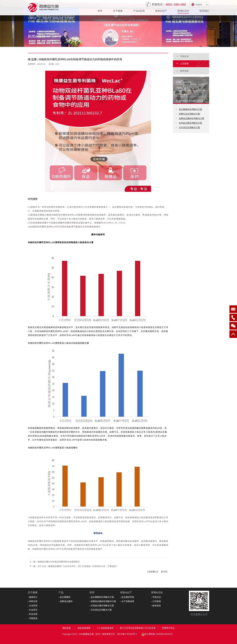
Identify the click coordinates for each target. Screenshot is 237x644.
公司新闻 (69, 18)
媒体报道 (182, 71)
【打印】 (164, 572)
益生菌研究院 (127, 597)
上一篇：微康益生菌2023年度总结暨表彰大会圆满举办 (55, 562)
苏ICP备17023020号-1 (127, 634)
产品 (61, 592)
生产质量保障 (127, 601)
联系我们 (204, 11)
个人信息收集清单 (105, 628)
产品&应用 (139, 11)
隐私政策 (67, 628)
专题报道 (33, 618)
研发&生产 (161, 11)
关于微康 (118, 11)
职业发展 (33, 614)
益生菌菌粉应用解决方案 (190, 109)
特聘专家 (33, 601)
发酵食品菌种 (66, 601)
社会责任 (33, 610)
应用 (92, 592)
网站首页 (47, 18)
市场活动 (182, 56)
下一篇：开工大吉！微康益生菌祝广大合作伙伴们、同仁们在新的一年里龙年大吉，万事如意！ (74, 566)
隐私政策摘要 (84, 628)
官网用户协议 (168, 628)
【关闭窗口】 (153, 572)
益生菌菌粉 (65, 597)
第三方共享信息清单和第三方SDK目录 (138, 628)
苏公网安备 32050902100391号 (157, 634)
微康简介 (33, 597)
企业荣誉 (33, 606)
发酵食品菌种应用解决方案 (192, 118)
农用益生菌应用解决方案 (190, 123)
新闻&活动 (183, 11)
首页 (100, 11)
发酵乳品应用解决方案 (189, 114)
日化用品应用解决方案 (189, 128)
